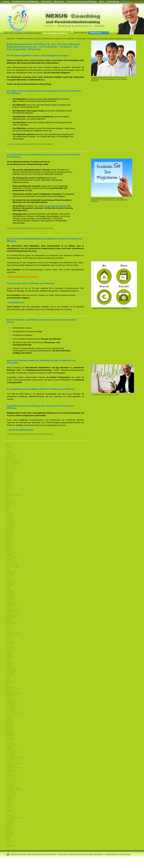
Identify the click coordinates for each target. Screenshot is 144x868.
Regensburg (10, 745)
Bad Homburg (11, 465)
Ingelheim (9, 619)
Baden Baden (11, 461)
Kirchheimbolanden (13, 633)
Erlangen (9, 541)
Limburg (8, 665)
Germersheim (11, 573)
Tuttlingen (9, 812)
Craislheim (9, 517)
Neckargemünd (11, 703)
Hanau (8, 587)
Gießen (8, 577)
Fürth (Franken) (11, 565)
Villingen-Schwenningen (15, 818)
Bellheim (9, 487)
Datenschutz (83, 26)
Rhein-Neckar (11, 755)
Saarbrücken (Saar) (13, 768)
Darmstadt (9, 519)
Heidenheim (10, 593)
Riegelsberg (10, 759)
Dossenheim (10, 525)
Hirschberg (10, 605)
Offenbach (9, 727)
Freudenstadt (10, 561)
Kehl (7, 629)
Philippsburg (10, 735)
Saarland (9, 772)
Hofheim (9, 613)
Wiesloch (9, 836)
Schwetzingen (11, 794)
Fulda (8, 569)
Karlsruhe (9, 625)
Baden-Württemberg (13, 463)
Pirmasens (9, 737)
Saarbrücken (10, 770)
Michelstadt (10, 691)
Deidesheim (10, 521)
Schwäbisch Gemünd (13, 790)
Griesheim (9, 581)
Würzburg (9, 842)
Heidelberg (10, 591)
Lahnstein (9, 643)
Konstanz (9, 637)
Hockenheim (10, 609)
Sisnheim (9, 802)
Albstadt (8, 447)
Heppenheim (10, 599)
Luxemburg (10, 673)
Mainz (8, 679)
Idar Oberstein (11, 617)
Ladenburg (9, 641)
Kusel (8, 639)
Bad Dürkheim (11, 459)
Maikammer (10, 675)
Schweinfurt (10, 792)
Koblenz (8, 635)
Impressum (64, 26)
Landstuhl (9, 655)
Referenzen (96, 33)
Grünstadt (9, 585)
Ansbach (9, 453)
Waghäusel (10, 822)
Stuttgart (9, 806)
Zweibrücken (10, 846)
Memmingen (10, 687)
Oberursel (9, 725)
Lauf (7, 659)
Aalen (8, 443)
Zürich (8, 844)
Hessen (8, 601)
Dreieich (9, 527)
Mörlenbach (10, 695)
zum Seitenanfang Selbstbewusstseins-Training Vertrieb (30, 144)
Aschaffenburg (11, 455)
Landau (8, 651)
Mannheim (9, 681)
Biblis (7, 493)
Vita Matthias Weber (33, 33)
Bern (7, 491)
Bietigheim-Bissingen (13, 495)
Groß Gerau (10, 583)
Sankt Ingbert (10, 778)
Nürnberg (9, 719)
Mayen (8, 685)
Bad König (9, 467)
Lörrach (8, 667)
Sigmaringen (10, 796)
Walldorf (9, 826)
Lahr (7, 645)
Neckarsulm (10, 707)
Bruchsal (9, 507)
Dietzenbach (10, 523)
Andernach (10, 451)
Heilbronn (9, 595)
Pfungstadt (9, 733)
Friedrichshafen (11, 563)
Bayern (8, 483)
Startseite (11, 39)
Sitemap (100, 26)
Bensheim (9, 489)
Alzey (7, 449)
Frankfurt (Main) (11, 557)
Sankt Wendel (11, 782)
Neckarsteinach (11, 705)
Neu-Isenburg (11, 709)
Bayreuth (9, 485)
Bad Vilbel (9, 475)
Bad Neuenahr (11, 471)
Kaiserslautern (11, 623)
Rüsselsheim (10, 766)
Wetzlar (8, 832)
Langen (8, 657)
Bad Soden (10, 473)
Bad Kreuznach (11, 469)
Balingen (9, 477)
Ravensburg (10, 743)
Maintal (8, 677)
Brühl (7, 509)
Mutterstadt (10, 701)
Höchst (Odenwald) (13, 611)
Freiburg (9, 559)
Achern (8, 445)
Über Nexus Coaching (13, 33)
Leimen (8, 661)
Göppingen (10, 579)
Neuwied (9, 717)
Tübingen (9, 810)
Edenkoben (10, 531)
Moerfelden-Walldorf (13, 693)
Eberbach (9, 529)
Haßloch (9, 589)
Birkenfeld (9, 499)
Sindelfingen (10, 798)
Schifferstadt (10, 784)
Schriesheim (10, 786)
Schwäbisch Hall (12, 788)
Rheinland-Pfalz (11, 751)
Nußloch (9, 723)
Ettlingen (9, 547)
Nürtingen (9, 721)
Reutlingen (9, 749)
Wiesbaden (10, 834)
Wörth (8, 838)
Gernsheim (10, 575)
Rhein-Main (10, 753)
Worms (8, 840)
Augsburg (9, 457)
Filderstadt (9, 551)
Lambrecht (9, 647)
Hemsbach (9, 597)
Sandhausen (10, 776)
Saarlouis (9, 774)
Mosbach (9, 699)
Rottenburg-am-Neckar (14, 764)
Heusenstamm (11, 603)
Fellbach (9, 549)
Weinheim (9, 828)
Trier (7, 808)
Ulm (7, 814)
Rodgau (8, 762)
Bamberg (9, 479)
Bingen (8, 497)
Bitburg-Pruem (11, 501)
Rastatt (8, 741)
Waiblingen (10, 824)
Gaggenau (9, 571)
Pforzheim (9, 731)
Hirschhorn (10, 607)
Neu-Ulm (9, 715)
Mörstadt (9, 697)
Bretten (8, 505)
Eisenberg (9, 535)
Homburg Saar (11, 615)
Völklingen (9, 820)
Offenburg (9, 729)
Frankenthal (10, 553)
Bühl (7, 511)
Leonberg (9, 663)
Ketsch (8, 631)
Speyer (8, 804)
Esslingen (9, 545)
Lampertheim (10, 649)
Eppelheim (9, 537)
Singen (8, 800)
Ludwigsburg (10, 669)
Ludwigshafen (11, 671)
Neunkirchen (10, 711)
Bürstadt (9, 513)
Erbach (8, 539)
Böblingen (9, 503)
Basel (8, 481)
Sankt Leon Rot (11, 780)
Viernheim (9, 816)
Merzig (8, 689)
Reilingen (9, 747)
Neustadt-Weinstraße (13, 713)
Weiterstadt (10, 830)
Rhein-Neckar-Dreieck (14, 757)
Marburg (9, 683)
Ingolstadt (9, 621)
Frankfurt (9, 555)
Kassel (8, 627)
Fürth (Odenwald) (12, 567)
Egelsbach (9, 533)
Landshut (9, 653)
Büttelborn (9, 515)
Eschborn (9, 543)
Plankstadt (9, 739)
